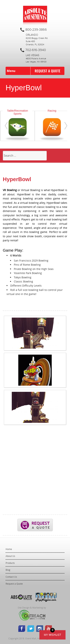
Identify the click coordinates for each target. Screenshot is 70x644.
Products (10, 563)
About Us (10, 556)
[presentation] (6, 126)
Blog (8, 570)
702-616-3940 (36, 50)
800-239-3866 (36, 30)
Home (9, 549)
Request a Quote (48, 71)
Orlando (32, 35)
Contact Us (11, 577)
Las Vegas (32, 55)
